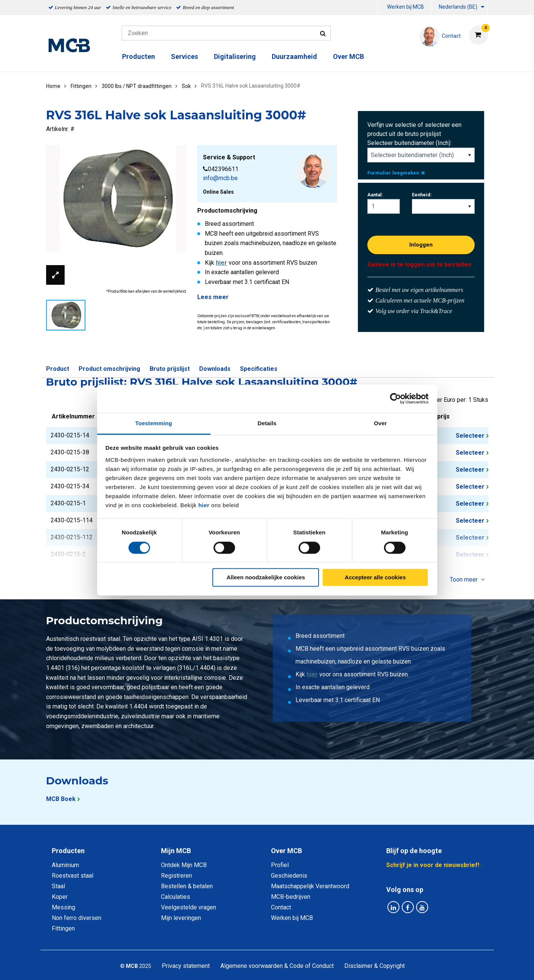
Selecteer (470, 436)
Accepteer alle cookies (375, 578)
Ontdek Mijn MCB (184, 865)
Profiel (280, 865)
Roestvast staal (73, 876)
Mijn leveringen (181, 918)
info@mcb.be (220, 178)
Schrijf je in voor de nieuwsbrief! (433, 865)
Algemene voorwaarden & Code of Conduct (277, 966)
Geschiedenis (289, 876)
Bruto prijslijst (170, 369)
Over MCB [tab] (286, 851)
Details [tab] (267, 423)
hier (204, 505)
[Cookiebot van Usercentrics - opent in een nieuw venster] (395, 398)
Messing (63, 907)
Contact (281, 907)
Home (53, 86)
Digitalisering (235, 56)
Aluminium (65, 865)
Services (184, 56)
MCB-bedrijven (291, 897)
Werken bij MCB (406, 7)
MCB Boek (61, 799)
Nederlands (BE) (458, 7)
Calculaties (176, 897)
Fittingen (63, 928)
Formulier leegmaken (396, 173)
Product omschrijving (109, 369)
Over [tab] (380, 423)
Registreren (176, 876)
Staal (58, 886)
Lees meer (213, 297)
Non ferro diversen (77, 918)
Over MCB (348, 56)
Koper (60, 897)
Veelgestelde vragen (189, 907)
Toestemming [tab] (154, 423)
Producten (139, 56)
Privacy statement (186, 966)
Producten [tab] (68, 851)
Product (58, 369)
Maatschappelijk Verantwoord (310, 886)
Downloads (215, 369)
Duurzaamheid (294, 56)
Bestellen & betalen (187, 886)
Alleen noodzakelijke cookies (266, 578)
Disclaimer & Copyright (375, 966)
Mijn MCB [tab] (176, 851)
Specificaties (259, 369)
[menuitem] (378, 8)
